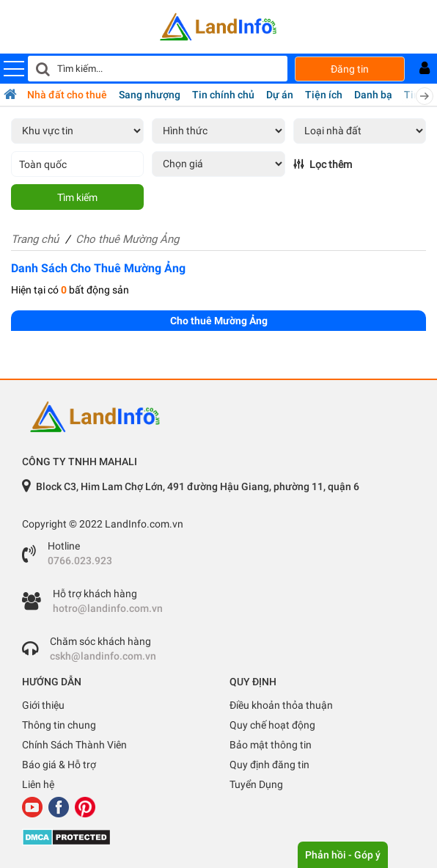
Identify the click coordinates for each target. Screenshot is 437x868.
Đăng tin (350, 69)
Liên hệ (38, 784)
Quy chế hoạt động (272, 725)
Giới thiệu (43, 705)
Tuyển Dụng (256, 784)
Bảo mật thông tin (271, 745)
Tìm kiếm (77, 197)
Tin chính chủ (223, 95)
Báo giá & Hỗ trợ (59, 765)
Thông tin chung (59, 725)
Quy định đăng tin (269, 765)
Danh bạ (373, 95)
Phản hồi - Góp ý (343, 855)
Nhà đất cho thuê (67, 95)
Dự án (280, 95)
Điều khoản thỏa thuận (281, 705)
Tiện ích (324, 95)
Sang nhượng (150, 95)
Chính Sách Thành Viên (74, 745)
